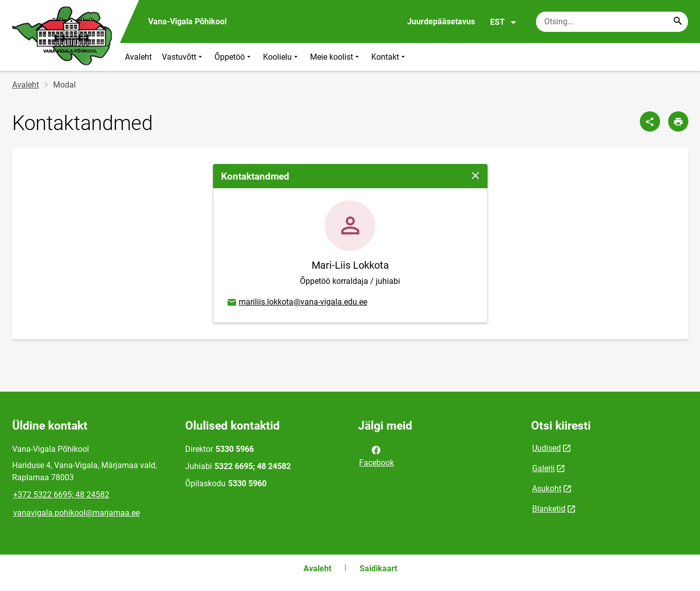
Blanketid (549, 509)
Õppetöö (234, 57)
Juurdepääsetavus (441, 22)
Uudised (546, 448)
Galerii (543, 468)
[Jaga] (650, 121)
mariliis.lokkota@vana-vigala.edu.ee (297, 303)
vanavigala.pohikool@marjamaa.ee (76, 513)
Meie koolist (336, 57)
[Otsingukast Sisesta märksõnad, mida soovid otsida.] (612, 22)
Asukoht (547, 489)
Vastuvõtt (183, 57)
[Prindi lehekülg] (678, 121)
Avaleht (138, 57)
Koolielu (281, 57)
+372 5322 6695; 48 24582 (61, 495)
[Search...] (678, 22)
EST (504, 22)
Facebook (377, 455)
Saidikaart (378, 568)
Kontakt (389, 57)
